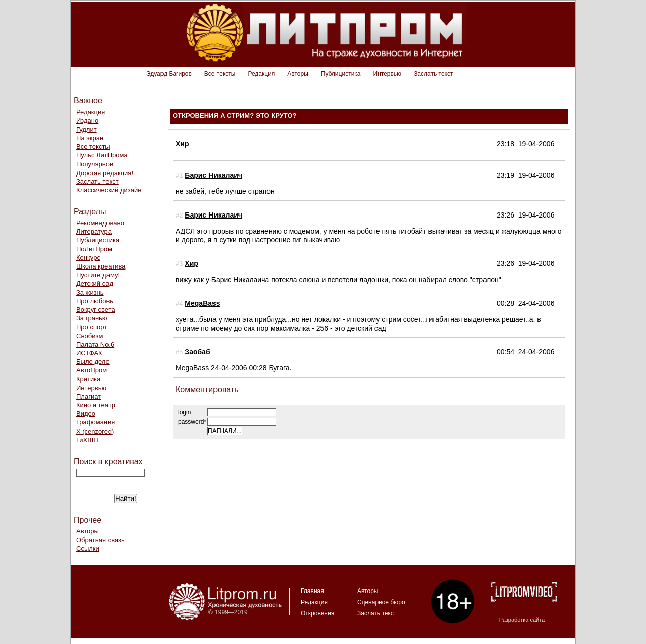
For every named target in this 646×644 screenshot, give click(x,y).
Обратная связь (100, 540)
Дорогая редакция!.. (106, 173)
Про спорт (92, 327)
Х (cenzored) (95, 431)
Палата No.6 (95, 344)
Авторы (298, 74)
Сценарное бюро (381, 602)
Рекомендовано (100, 223)
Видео (86, 414)
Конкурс (88, 258)
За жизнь (90, 292)
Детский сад (95, 283)
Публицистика (341, 74)
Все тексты (220, 74)
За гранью (92, 318)
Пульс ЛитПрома (102, 155)
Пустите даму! (98, 275)
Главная (312, 591)
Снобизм (90, 336)
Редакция (261, 74)
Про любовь (95, 301)
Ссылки (88, 548)
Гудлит (87, 129)
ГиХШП (87, 440)
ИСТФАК (89, 353)
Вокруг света (96, 310)
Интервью (388, 74)
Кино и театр (96, 405)
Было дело (93, 362)
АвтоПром (92, 370)
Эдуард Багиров (169, 74)
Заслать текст (433, 74)
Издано (87, 120)
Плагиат (89, 396)
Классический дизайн (109, 190)
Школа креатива (101, 266)
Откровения (317, 613)
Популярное (95, 164)
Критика (88, 379)
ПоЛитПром (94, 249)
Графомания (95, 422)
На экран (90, 138)
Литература (94, 231)
